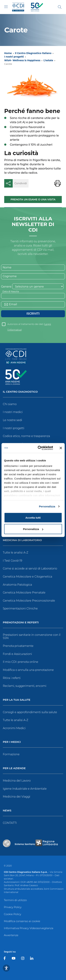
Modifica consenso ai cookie (22, 921)
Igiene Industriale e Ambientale (25, 789)
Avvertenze (11, 935)
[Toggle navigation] (6, 7)
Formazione (11, 754)
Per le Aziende (14, 768)
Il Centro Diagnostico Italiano (33, 53)
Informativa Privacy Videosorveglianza (29, 928)
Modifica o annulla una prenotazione (28, 670)
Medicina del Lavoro (17, 781)
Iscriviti (33, 314)
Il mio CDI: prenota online (21, 662)
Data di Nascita (11, 291)
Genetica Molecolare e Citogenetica (27, 577)
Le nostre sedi (12, 420)
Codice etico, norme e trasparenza (26, 436)
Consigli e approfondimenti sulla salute (30, 712)
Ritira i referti (12, 678)
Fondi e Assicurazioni (17, 654)
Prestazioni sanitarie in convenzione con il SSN (32, 636)
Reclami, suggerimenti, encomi (25, 686)
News (7, 811)
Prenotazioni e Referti (21, 623)
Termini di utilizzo (15, 900)
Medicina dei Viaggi (17, 797)
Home (8, 53)
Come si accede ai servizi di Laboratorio (30, 569)
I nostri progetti (14, 57)
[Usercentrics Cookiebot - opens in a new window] (39, 448)
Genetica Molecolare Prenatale (24, 593)
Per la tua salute (17, 700)
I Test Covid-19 (12, 561)
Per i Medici (12, 742)
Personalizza (47, 506)
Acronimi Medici (14, 728)
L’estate (48, 60)
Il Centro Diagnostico (20, 392)
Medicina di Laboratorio (22, 540)
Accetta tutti (33, 517)
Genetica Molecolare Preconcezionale (29, 601)
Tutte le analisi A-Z (15, 553)
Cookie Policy (12, 914)
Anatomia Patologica (17, 585)
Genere (6, 287)
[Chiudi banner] (61, 448)
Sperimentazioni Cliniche (20, 609)
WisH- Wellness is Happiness (22, 60)
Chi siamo (10, 404)
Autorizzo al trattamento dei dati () (29, 325)
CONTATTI (10, 823)
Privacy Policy (13, 907)
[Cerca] (60, 7)
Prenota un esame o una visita (33, 199)
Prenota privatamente (18, 646)
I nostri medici (13, 412)
